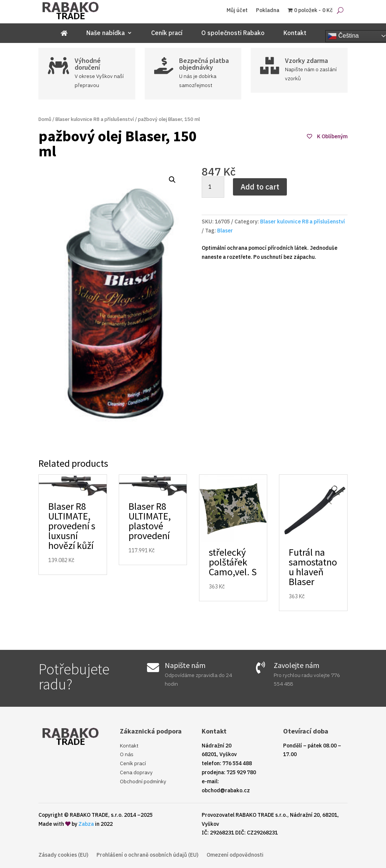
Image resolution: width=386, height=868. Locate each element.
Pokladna (268, 11)
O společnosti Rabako (233, 33)
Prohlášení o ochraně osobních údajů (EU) (147, 855)
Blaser (225, 231)
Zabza (86, 824)
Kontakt (295, 33)
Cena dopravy (136, 772)
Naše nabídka (106, 33)
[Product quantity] (213, 187)
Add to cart (260, 187)
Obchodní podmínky (143, 781)
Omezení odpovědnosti (235, 855)
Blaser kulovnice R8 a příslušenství (95, 119)
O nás (127, 754)
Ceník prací (167, 33)
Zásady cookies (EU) (63, 855)
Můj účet (237, 11)
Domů (45, 119)
